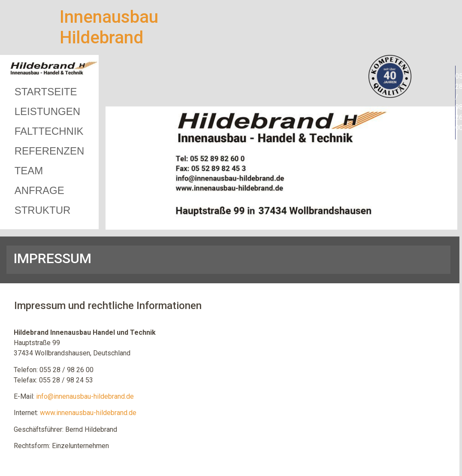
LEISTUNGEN (47, 111)
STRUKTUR (43, 210)
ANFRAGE (39, 190)
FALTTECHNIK (49, 131)
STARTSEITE (46, 92)
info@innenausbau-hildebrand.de (85, 396)
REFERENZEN (50, 151)
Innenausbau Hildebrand (109, 27)
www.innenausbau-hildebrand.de (88, 413)
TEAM (29, 171)
